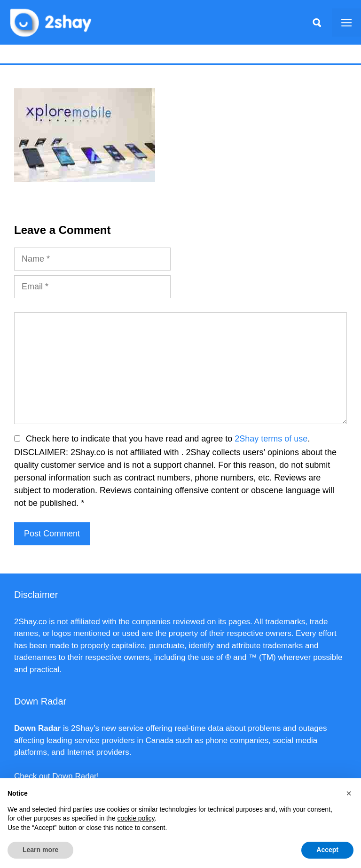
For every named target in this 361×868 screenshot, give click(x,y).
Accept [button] (327, 850)
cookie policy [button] (136, 818)
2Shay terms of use (271, 439)
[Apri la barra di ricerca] (317, 23)
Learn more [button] (40, 850)
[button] (349, 793)
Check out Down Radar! (56, 776)
